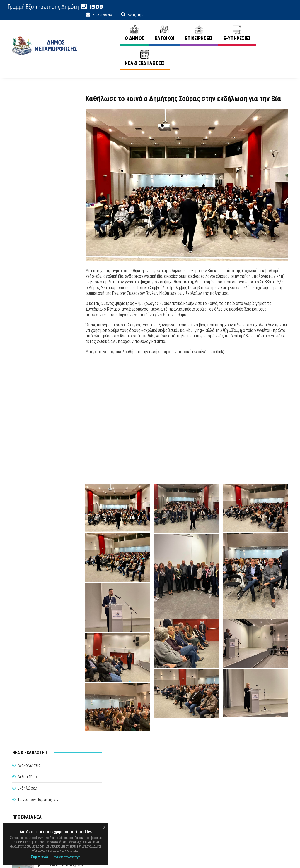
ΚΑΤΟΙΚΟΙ (145, 26)
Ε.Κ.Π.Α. (226, 857)
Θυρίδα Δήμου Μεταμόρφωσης (149, 817)
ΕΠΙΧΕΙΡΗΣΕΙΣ (180, 26)
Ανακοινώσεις (277, 49)
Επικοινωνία (244, 7)
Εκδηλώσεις (27, 125)
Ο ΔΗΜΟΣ (115, 26)
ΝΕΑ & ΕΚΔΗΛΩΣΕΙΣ (262, 26)
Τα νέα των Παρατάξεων (38, 137)
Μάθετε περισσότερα (67, 857)
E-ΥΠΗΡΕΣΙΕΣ (218, 26)
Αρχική (250, 49)
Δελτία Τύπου (28, 114)
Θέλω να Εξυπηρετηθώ (148, 804)
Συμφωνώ (39, 857)
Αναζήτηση (278, 7)
